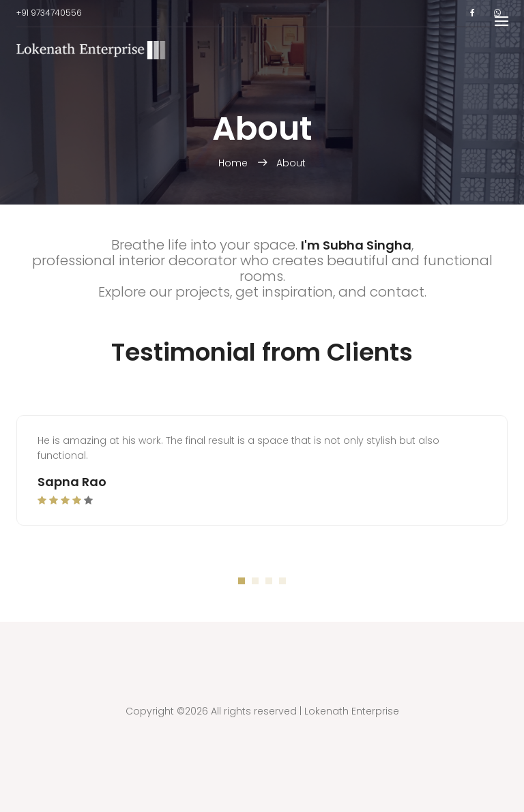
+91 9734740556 (49, 13)
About (291, 163)
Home (234, 163)
